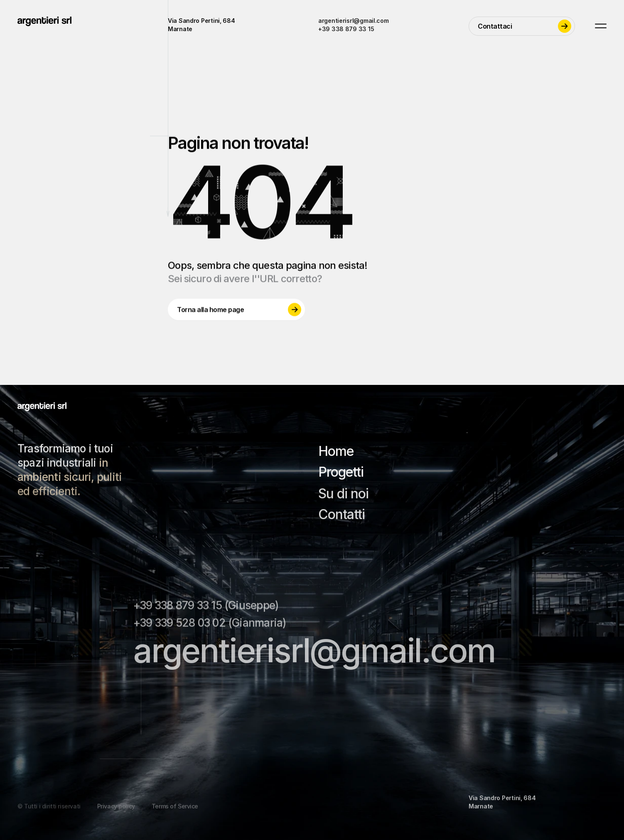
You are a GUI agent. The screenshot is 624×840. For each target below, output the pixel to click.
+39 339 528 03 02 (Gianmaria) (210, 626)
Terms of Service (175, 813)
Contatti (341, 517)
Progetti (341, 473)
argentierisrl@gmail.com (354, 21)
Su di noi (343, 496)
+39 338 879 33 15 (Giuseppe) (206, 608)
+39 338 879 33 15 (346, 29)
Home (336, 452)
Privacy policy (116, 813)
